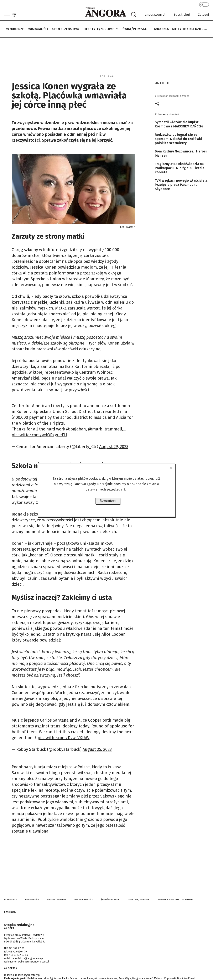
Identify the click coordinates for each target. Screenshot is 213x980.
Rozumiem (108, 501)
